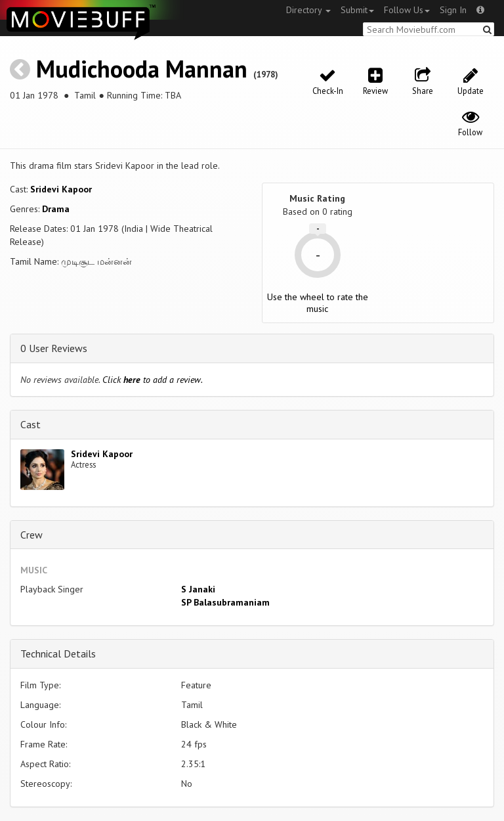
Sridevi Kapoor (61, 189)
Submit (357, 10)
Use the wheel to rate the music (318, 303)
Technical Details (58, 654)
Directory (308, 10)
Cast (31, 424)
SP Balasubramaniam (225, 602)
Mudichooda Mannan (142, 69)
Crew (31, 535)
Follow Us (407, 10)
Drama (56, 209)
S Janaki (198, 589)
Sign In (453, 10)
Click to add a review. (153, 380)
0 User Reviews (54, 348)
